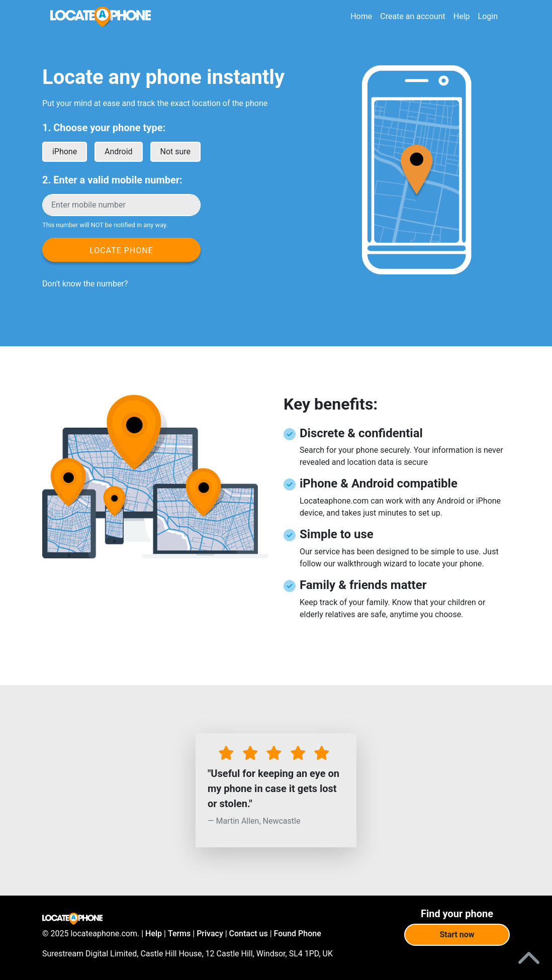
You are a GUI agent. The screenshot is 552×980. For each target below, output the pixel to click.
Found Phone (298, 934)
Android (119, 152)
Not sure (176, 152)
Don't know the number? (85, 284)
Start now (457, 935)
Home (361, 16)
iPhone (65, 152)
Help (462, 16)
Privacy (210, 934)
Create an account (413, 16)
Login (488, 16)
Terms (179, 934)
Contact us (249, 934)
